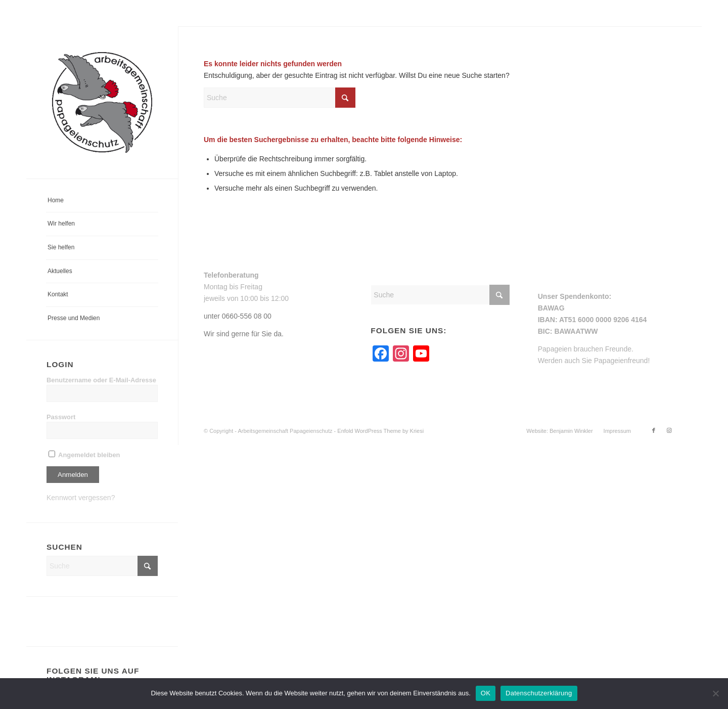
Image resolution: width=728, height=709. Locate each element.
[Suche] (102, 566)
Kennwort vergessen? (81, 498)
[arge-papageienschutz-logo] (102, 102)
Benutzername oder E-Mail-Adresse (101, 380)
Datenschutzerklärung (539, 693)
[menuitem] (102, 201)
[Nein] (715, 693)
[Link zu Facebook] (654, 430)
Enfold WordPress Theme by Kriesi (380, 431)
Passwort (61, 417)
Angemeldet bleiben (84, 455)
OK (486, 693)
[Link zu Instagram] (669, 430)
